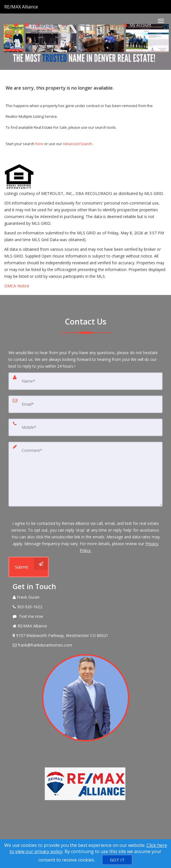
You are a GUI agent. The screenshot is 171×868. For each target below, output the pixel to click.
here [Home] (39, 144)
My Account (138, 25)
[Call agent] (39, 7)
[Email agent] (27, 25)
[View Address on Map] (85, 636)
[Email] (85, 404)
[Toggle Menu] (161, 21)
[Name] (85, 381)
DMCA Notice (17, 286)
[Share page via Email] (38, 25)
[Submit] (29, 567)
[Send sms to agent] (17, 25)
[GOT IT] (117, 860)
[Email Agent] (85, 645)
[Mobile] (85, 427)
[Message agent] (85, 616)
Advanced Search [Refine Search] (77, 144)
